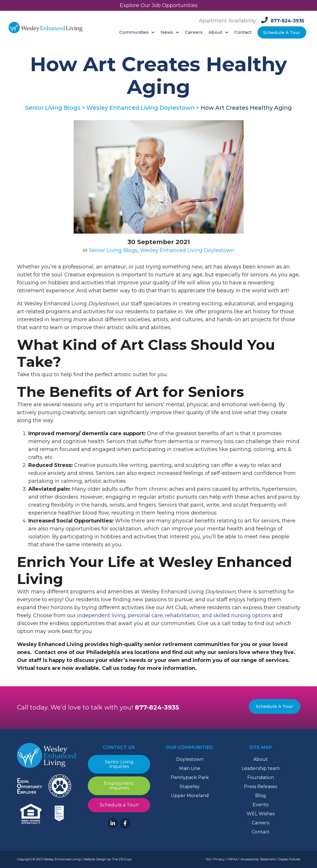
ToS (208, 859)
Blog (261, 796)
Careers (260, 823)
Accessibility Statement (258, 859)
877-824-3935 (157, 707)
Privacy (219, 859)
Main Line (190, 768)
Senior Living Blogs (113, 250)
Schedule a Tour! (119, 805)
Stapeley (190, 787)
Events (260, 805)
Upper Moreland (190, 796)
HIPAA (233, 859)
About (260, 759)
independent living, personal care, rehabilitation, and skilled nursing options (174, 615)
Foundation (261, 777)
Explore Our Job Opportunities (159, 5)
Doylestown (190, 759)
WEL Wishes (261, 814)
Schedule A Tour (275, 706)
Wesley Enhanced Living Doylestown (187, 250)
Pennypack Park (190, 777)
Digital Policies (289, 859)
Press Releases (260, 787)
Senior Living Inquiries (119, 764)
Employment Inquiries (119, 786)
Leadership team (261, 768)
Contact (261, 832)
